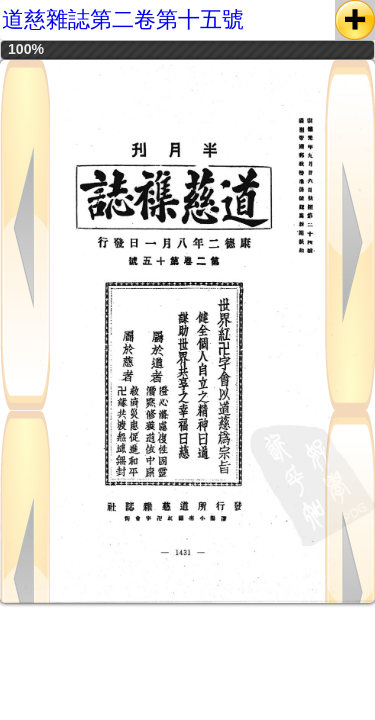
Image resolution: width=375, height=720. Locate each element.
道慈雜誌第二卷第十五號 (123, 19)
